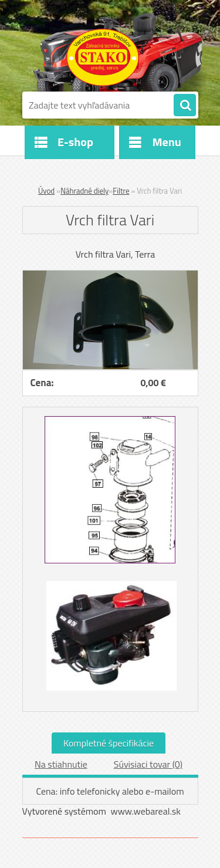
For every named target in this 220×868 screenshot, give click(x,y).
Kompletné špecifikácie (109, 743)
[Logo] (103, 58)
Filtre (121, 191)
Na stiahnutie (61, 764)
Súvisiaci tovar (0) (148, 764)
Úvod (46, 191)
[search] (185, 106)
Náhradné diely (84, 191)
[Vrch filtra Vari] (110, 275)
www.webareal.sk (145, 811)
